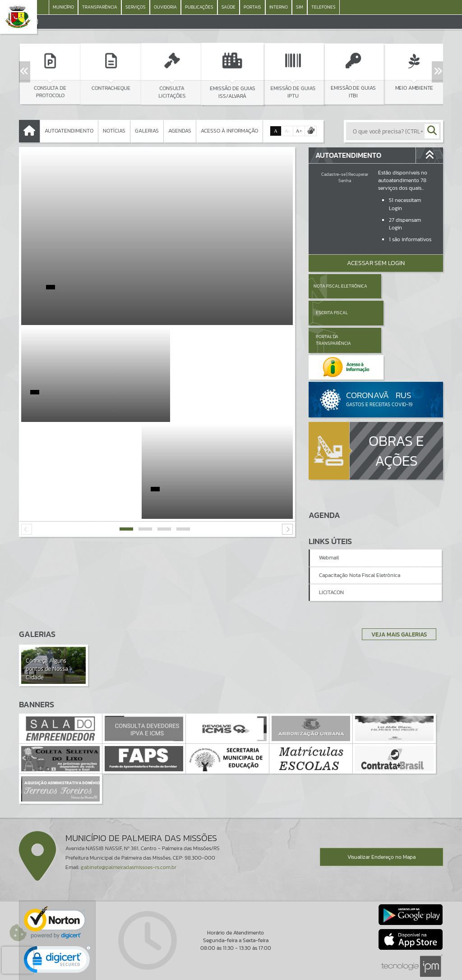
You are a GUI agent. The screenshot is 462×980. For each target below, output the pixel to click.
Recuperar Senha (353, 177)
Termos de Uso (231, 964)
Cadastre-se (333, 174)
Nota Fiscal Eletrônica (340, 286)
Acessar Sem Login (376, 263)
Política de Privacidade (231, 971)
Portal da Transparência (333, 313)
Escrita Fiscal (399, 286)
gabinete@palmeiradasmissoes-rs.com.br (129, 828)
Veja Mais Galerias (396, 595)
